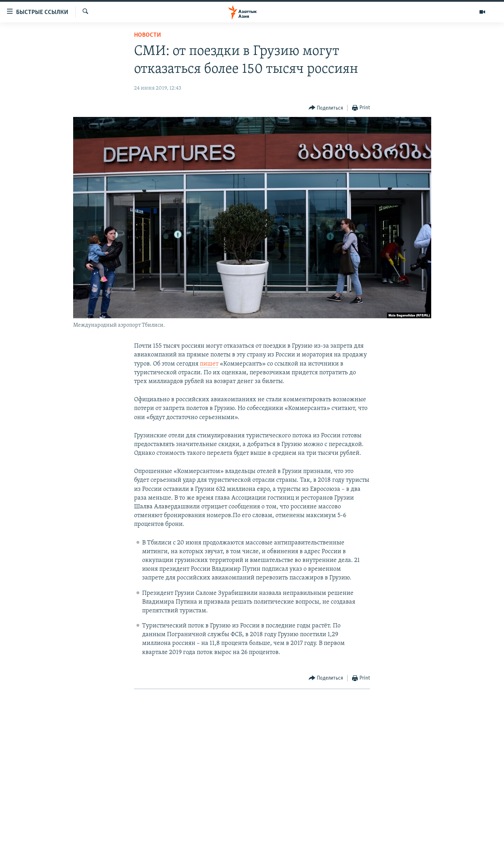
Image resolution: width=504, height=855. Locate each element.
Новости (148, 35)
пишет (209, 364)
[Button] (326, 108)
